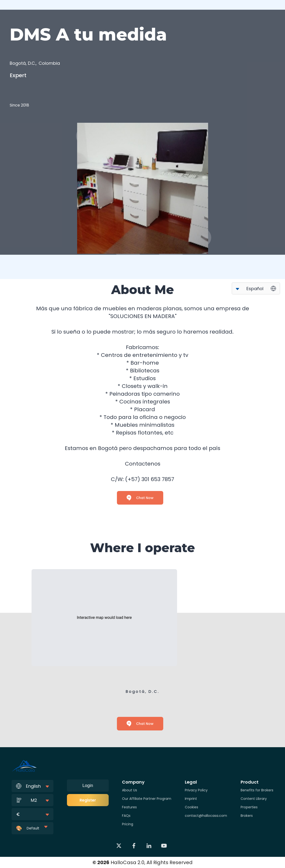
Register (88, 800)
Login (88, 786)
